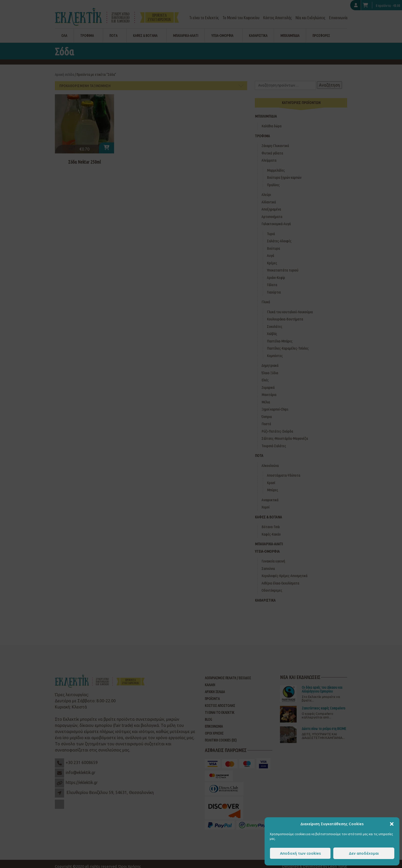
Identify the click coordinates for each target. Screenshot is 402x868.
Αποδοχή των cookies (300, 853)
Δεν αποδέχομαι (364, 853)
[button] (392, 824)
